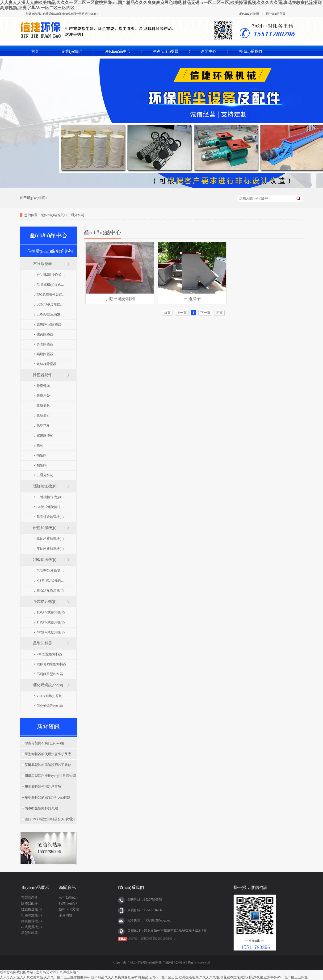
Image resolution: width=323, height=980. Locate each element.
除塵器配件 (42, 375)
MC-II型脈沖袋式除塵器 (52, 275)
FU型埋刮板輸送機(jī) (52, 571)
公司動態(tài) (68, 898)
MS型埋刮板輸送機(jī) (52, 581)
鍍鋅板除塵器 (46, 364)
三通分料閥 (45, 475)
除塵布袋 (43, 396)
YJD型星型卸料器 (50, 654)
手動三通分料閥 (120, 299)
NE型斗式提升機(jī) (51, 632)
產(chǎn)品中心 (118, 51)
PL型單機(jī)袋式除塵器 (52, 285)
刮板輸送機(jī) (45, 560)
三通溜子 (192, 299)
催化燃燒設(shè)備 (48, 685)
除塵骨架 (43, 386)
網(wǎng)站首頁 (276, 14)
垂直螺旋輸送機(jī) (50, 517)
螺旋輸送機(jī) (45, 486)
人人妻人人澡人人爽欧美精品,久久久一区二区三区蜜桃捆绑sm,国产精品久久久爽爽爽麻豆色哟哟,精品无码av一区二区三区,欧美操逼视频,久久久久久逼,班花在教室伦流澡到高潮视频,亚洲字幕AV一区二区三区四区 (154, 977)
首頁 (35, 51)
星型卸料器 (42, 643)
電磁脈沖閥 (45, 435)
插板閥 (42, 455)
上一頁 (182, 313)
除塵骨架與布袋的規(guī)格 (44, 743)
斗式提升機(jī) (45, 601)
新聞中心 (209, 51)
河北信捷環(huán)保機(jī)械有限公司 (60, 14)
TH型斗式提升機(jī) (51, 622)
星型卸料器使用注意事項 (43, 787)
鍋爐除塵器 (45, 354)
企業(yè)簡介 (72, 51)
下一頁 (205, 313)
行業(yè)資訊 (68, 903)
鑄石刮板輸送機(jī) (50, 591)
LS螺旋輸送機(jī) (49, 497)
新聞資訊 (67, 887)
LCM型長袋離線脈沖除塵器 (52, 305)
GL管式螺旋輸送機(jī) (52, 507)
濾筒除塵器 (45, 334)
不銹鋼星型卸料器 (50, 674)
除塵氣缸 (43, 416)
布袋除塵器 (42, 264)
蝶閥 (40, 445)
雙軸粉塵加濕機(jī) (50, 549)
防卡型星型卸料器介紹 (41, 808)
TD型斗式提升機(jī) (51, 612)
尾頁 (219, 313)
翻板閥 (42, 465)
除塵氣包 (43, 406)
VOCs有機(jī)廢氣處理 (52, 696)
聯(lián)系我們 (250, 51)
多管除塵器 (45, 344)
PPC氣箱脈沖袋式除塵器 (52, 295)
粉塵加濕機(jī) (45, 528)
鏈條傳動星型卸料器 (51, 664)
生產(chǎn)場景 (166, 51)
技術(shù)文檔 (69, 909)
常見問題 (66, 915)
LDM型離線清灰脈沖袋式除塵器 (52, 314)
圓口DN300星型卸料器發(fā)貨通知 (50, 819)
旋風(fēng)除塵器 (49, 324)
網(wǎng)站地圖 (249, 14)
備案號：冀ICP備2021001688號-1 (151, 939)
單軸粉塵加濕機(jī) (50, 539)
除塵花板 (43, 426)
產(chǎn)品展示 (35, 887)
